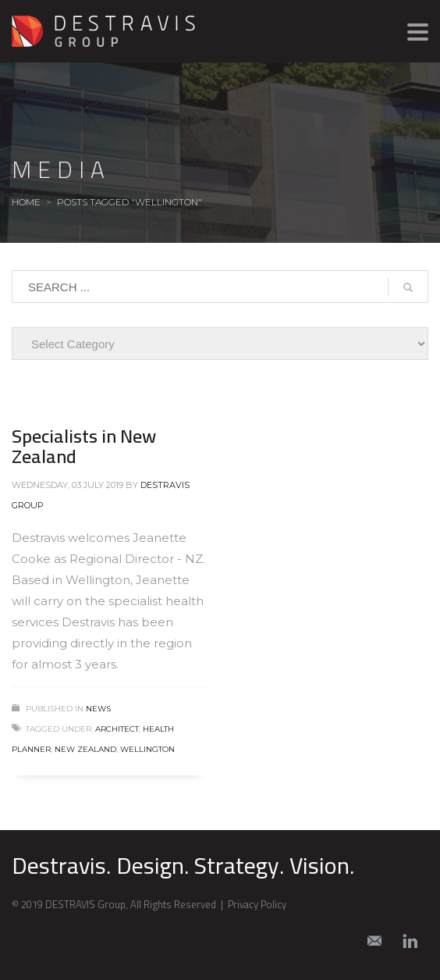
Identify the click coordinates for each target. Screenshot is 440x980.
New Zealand (85, 749)
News (98, 709)
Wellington (147, 749)
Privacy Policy (257, 904)
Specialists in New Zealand (84, 446)
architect (117, 729)
